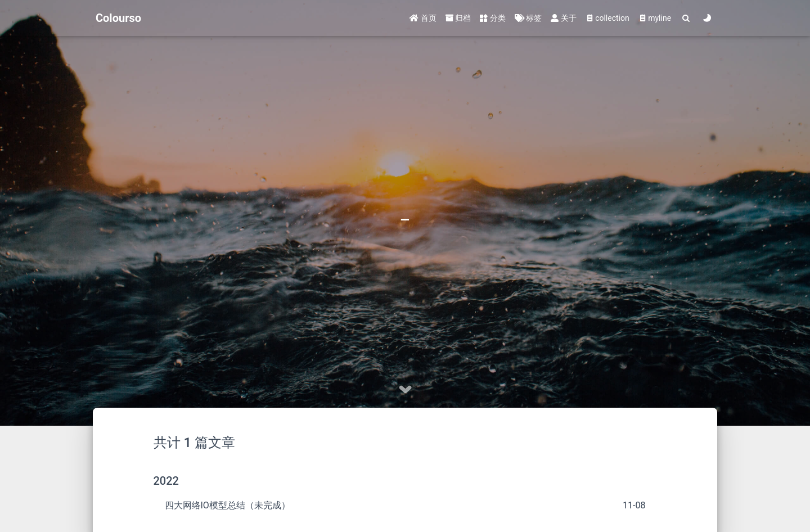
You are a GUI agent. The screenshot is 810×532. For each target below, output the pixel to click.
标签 (528, 18)
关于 (563, 18)
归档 (458, 18)
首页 (423, 18)
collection (607, 18)
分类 (492, 18)
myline (655, 18)
